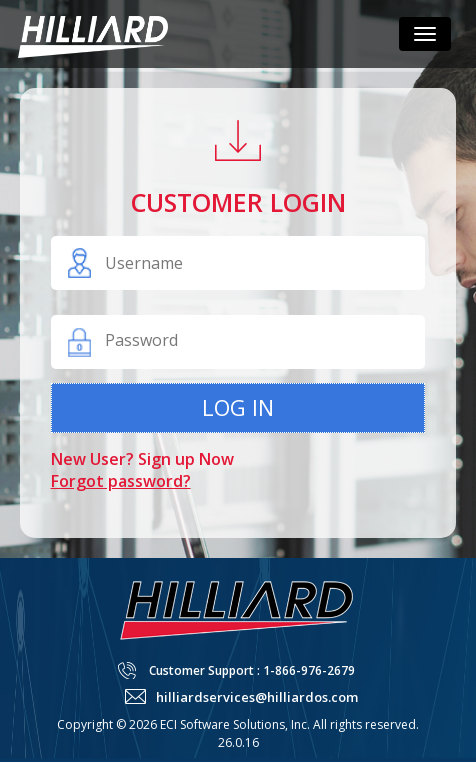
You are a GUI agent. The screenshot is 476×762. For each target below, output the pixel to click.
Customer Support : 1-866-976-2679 (252, 670)
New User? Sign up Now (142, 459)
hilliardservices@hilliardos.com (257, 697)
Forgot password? (121, 481)
